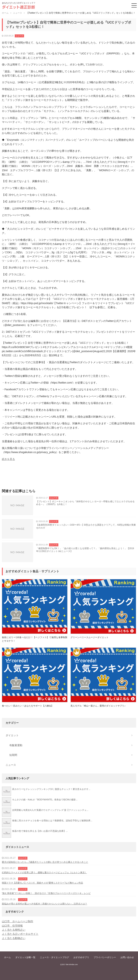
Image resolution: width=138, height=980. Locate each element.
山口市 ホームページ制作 (18, 921)
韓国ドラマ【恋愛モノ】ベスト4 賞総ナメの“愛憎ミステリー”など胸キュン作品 (42, 883)
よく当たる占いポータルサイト (20, 934)
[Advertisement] (69, 476)
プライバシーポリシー (105, 957)
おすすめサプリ (81, 957)
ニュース (19, 36)
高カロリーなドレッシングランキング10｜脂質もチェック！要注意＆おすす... (51, 789)
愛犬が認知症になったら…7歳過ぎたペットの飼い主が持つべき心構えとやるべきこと (45, 862)
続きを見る (8, 459)
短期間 (13, 755)
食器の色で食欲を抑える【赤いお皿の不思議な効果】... (40, 831)
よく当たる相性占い (14, 930)
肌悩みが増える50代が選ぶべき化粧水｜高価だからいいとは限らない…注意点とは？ (44, 904)
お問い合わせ (127, 957)
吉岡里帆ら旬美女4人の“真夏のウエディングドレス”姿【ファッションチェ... (50, 810)
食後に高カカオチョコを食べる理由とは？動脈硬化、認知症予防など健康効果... (52, 821)
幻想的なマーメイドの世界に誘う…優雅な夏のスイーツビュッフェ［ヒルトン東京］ (44, 873)
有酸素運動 (16, 745)
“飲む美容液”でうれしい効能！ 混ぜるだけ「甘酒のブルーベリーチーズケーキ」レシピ (46, 893)
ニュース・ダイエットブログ (54, 957)
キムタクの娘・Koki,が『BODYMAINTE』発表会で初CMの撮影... (45, 800)
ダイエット (12, 735)
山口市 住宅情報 (12, 926)
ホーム (7, 957)
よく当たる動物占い (14, 938)
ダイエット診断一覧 (25, 957)
